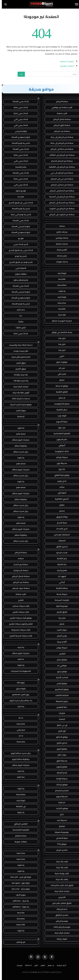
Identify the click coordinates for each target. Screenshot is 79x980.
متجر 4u (19, 197)
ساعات (60, 226)
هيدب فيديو (60, 552)
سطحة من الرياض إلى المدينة (60, 197)
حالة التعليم (60, 707)
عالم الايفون (60, 439)
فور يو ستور (19, 191)
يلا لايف (19, 647)
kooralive (19, 919)
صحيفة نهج (60, 463)
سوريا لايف (19, 895)
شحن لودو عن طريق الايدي (19, 262)
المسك (60, 719)
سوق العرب (19, 363)
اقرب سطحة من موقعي (60, 107)
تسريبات (18, 965)
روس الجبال (60, 636)
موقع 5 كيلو (60, 362)
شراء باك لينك (60, 862)
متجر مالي (60, 374)
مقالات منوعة (19, 842)
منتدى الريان (60, 850)
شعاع (60, 624)
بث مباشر (49, 965)
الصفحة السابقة (65, 61)
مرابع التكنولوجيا (60, 404)
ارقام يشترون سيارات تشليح (19, 624)
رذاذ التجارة (60, 564)
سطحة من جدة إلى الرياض (60, 185)
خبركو (60, 380)
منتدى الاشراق (60, 915)
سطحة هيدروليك (19, 570)
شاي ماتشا (19, 328)
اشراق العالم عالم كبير (60, 903)
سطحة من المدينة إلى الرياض (60, 203)
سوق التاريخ (19, 369)
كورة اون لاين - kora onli (19, 877)
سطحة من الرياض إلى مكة (60, 143)
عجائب (60, 487)
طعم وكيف (60, 570)
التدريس (60, 897)
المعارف (60, 541)
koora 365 (19, 925)
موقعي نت (60, 666)
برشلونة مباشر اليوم (19, 759)
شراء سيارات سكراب (19, 606)
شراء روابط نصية (60, 873)
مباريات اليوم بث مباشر (60, 321)
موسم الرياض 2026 (60, 927)
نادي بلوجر (60, 481)
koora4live (60, 285)
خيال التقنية (60, 410)
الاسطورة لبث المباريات (19, 671)
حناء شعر (19, 310)
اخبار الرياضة (60, 909)
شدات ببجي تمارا (19, 107)
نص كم (60, 368)
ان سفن (60, 398)
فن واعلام (19, 942)
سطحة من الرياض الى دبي (60, 173)
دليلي (60, 356)
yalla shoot (19, 434)
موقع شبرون (60, 767)
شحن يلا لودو (19, 256)
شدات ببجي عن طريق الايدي (19, 203)
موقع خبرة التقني (60, 475)
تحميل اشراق (60, 547)
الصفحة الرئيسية (65, 66)
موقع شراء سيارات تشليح (19, 618)
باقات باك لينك (60, 879)
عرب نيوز (60, 428)
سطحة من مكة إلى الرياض (60, 149)
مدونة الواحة (60, 779)
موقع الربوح (60, 749)
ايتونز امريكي (19, 131)
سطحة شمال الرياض (60, 119)
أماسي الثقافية (60, 499)
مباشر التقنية (60, 588)
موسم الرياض (60, 921)
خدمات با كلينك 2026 (19, 399)
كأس (34, 965)
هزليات (60, 713)
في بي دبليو (60, 725)
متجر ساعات (60, 256)
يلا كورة (19, 812)
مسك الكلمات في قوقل (60, 332)
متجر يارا (60, 618)
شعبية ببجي (19, 268)
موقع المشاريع (60, 689)
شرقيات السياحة (60, 600)
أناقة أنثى (60, 493)
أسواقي (60, 445)
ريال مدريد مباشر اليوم (19, 753)
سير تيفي (19, 730)
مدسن (60, 511)
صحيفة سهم (60, 796)
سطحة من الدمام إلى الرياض (60, 191)
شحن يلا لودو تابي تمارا (19, 214)
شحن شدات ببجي (19, 244)
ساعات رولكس (60, 238)
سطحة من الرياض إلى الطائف (60, 155)
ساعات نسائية (60, 244)
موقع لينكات (60, 785)
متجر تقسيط (19, 167)
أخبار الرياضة (60, 965)
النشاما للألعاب (60, 695)
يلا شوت (60, 291)
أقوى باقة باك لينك (19, 393)
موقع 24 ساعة (60, 386)
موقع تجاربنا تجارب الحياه (19, 405)
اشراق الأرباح (60, 612)
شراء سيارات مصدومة (19, 630)
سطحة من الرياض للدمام (60, 161)
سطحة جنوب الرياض (19, 588)
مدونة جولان (60, 648)
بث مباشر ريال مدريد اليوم (19, 700)
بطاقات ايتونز (19, 274)
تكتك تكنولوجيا (60, 451)
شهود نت (60, 576)
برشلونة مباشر (19, 446)
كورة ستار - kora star (19, 889)
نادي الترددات (60, 529)
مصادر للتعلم (19, 836)
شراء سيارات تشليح (19, 612)
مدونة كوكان (60, 457)
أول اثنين (60, 731)
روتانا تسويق (60, 517)
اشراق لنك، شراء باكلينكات (60, 885)
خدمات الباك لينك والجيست (19, 345)
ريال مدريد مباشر (19, 452)
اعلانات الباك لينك (60, 891)
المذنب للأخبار (60, 677)
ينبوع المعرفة (60, 701)
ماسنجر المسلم (60, 791)
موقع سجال (60, 660)
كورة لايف (60, 273)
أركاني (60, 582)
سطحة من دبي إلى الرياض (60, 179)
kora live (19, 913)
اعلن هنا (60, 338)
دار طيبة (60, 802)
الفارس (60, 654)
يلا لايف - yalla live (19, 901)
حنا (19, 316)
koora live (60, 303)
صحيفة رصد (60, 820)
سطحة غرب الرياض (60, 131)
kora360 (60, 279)
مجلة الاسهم (60, 422)
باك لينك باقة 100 (19, 381)
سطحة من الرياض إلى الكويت (60, 209)
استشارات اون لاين (60, 535)
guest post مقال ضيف (19, 357)
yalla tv (19, 659)
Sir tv (19, 718)
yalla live (19, 777)
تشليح (19, 600)
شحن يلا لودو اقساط (19, 143)
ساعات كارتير (60, 232)
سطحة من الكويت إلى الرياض (60, 214)
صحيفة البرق (60, 761)
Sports (27, 965)
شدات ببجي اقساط (19, 101)
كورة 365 (19, 683)
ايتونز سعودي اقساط (19, 137)
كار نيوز (60, 469)
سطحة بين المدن (19, 564)
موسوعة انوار (60, 606)
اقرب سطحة (60, 113)
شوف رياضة (60, 939)
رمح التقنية (60, 558)
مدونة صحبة (60, 594)
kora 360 (60, 315)
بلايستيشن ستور (19, 280)
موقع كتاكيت (60, 808)
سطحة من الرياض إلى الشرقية (60, 167)
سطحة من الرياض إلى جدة (60, 137)
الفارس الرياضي (19, 824)
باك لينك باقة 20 (19, 375)
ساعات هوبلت (60, 262)
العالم (41, 965)
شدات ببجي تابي (19, 119)
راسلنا (33, 972)
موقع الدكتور (60, 737)
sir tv (19, 736)
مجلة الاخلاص (60, 838)
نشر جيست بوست (19, 351)
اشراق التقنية (60, 392)
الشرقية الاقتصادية (60, 433)
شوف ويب (60, 416)
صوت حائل (60, 755)
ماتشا (19, 322)
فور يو (19, 238)
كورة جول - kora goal (19, 883)
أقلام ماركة (60, 250)
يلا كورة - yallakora (19, 907)
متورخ (60, 505)
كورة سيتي (19, 689)
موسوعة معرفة (60, 832)
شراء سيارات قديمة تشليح (19, 636)
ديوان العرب (60, 630)
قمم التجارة (60, 773)
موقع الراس (60, 683)
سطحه (19, 558)
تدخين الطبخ (60, 743)
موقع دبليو (60, 671)
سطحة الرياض (60, 101)
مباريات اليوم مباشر (19, 440)
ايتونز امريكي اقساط (19, 226)
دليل (60, 814)
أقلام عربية (60, 642)
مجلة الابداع (60, 523)
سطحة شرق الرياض (60, 125)
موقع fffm (60, 844)
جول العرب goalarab (19, 695)
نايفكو (60, 826)
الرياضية (19, 416)
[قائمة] (75, 4)
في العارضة (19, 806)
